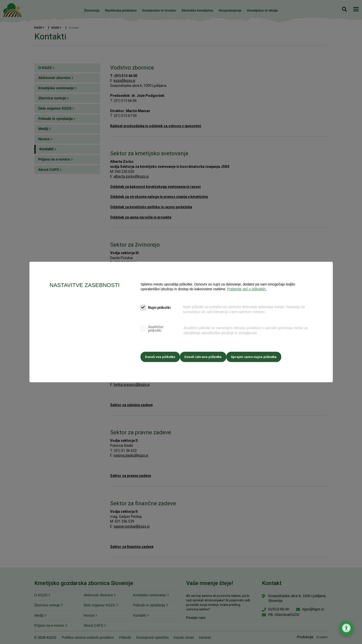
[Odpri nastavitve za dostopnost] (346, 628)
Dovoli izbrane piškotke (206, 356)
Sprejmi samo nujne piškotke (259, 356)
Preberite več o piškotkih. (247, 290)
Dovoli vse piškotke (160, 356)
